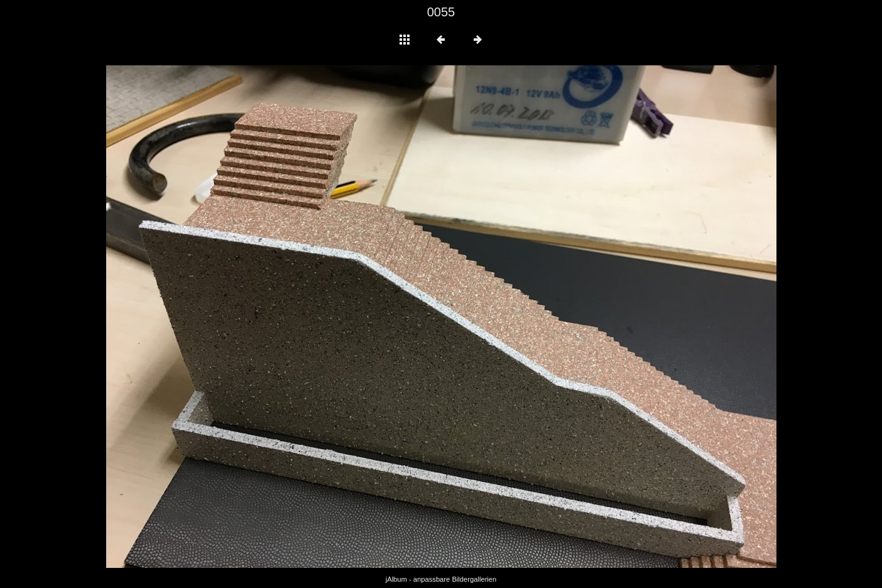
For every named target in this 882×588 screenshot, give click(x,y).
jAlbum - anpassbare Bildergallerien (441, 579)
